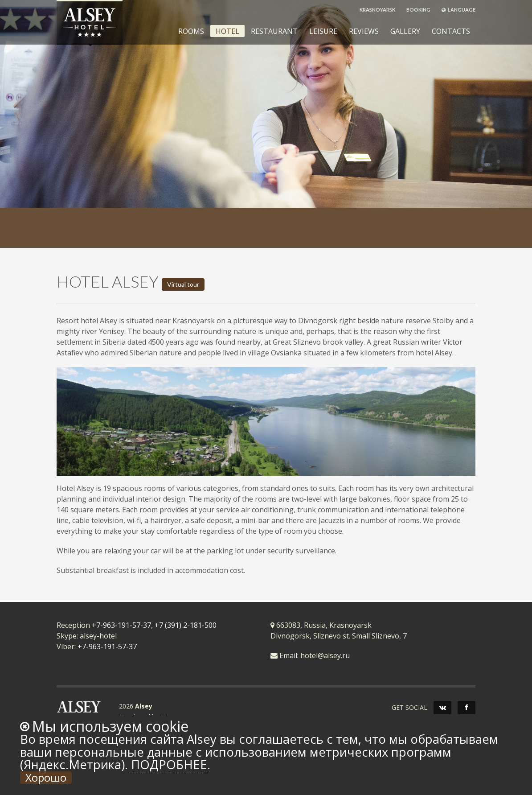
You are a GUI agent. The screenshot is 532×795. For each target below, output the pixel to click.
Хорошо (46, 778)
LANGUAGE (458, 10)
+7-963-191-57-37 (121, 625)
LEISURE (321, 31)
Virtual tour (183, 284)
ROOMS (188, 31)
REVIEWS (364, 31)
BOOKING (418, 10)
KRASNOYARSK (377, 10)
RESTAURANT (274, 31)
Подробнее (169, 764)
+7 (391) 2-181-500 (186, 625)
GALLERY (405, 31)
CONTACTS (451, 31)
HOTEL (227, 31)
